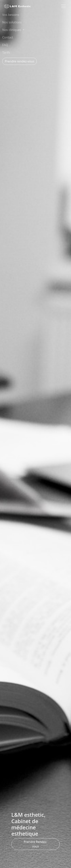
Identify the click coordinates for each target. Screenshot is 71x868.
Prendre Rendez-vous (35, 844)
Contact (8, 37)
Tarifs (6, 52)
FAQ (5, 45)
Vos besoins (11, 15)
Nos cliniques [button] (12, 30)
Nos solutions (12, 22)
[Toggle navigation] (63, 6)
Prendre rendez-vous (20, 61)
